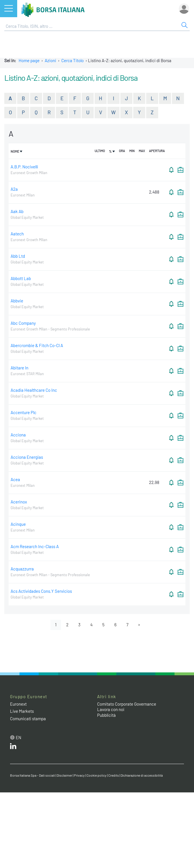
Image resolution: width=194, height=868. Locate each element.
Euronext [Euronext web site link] (18, 704)
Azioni (50, 60)
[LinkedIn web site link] (13, 747)
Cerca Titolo (72, 60)
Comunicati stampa (28, 719)
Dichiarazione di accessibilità (142, 775)
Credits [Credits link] (114, 775)
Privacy (79, 775)
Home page (29, 60)
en (18, 737)
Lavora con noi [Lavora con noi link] (111, 709)
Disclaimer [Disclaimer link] (64, 775)
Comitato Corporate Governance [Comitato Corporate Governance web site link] (127, 704)
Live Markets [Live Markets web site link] (22, 711)
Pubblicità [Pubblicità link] (106, 715)
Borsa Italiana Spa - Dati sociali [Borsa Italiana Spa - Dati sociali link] (33, 775)
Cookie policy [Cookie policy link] (97, 775)
